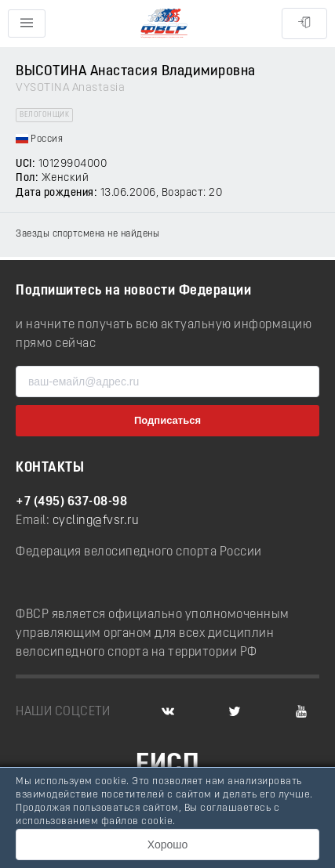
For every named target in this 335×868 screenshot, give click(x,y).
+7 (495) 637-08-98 (71, 502)
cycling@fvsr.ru (96, 521)
